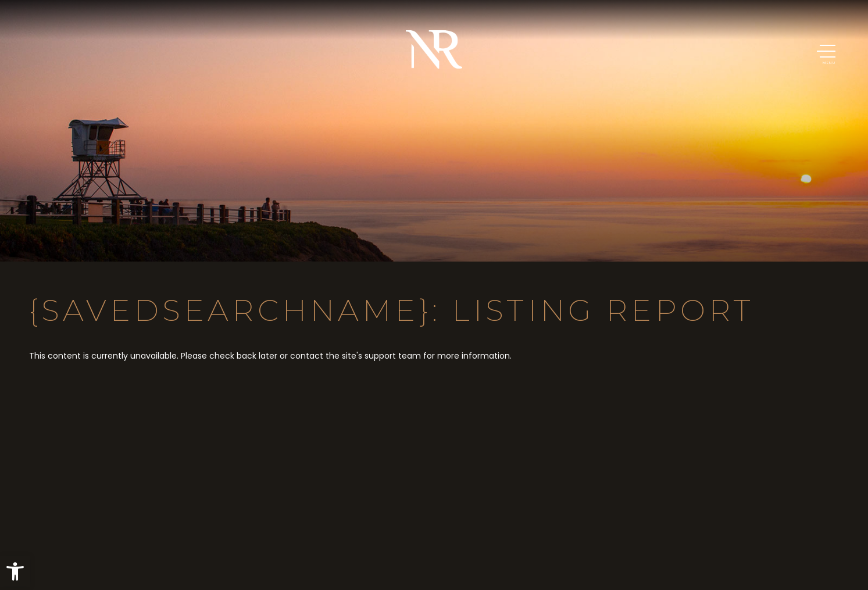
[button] (15, 571)
